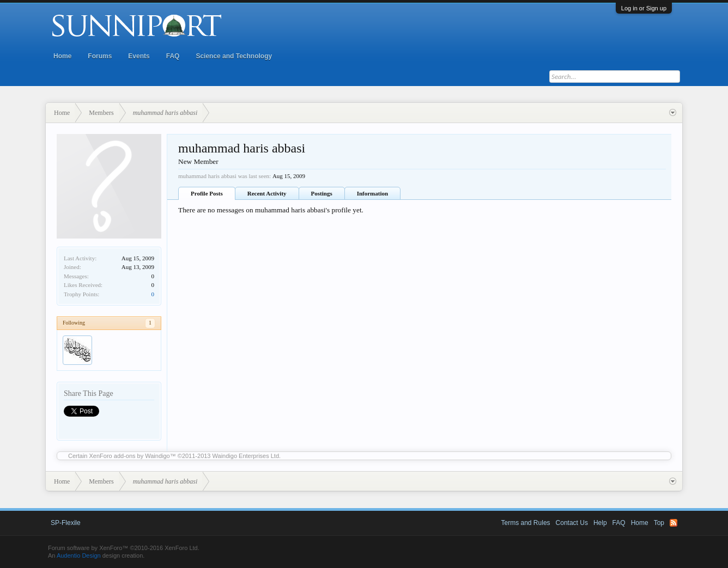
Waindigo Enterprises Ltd (246, 456)
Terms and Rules (526, 523)
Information (372, 193)
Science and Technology (234, 56)
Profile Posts (207, 193)
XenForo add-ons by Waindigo (130, 456)
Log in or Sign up (644, 8)
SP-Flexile (66, 523)
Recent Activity (267, 193)
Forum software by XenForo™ (124, 548)
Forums (100, 56)
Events (139, 56)
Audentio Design (79, 555)
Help (600, 523)
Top (659, 523)
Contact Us (572, 523)
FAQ (173, 56)
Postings (322, 193)
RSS (674, 523)
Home (62, 56)
